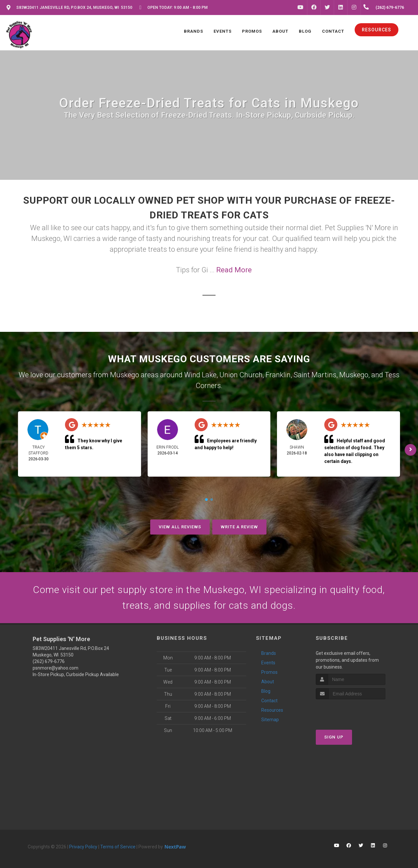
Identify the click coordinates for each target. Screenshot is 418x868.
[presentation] (351, 712)
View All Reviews (180, 527)
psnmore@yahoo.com (56, 668)
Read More (234, 270)
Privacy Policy (83, 847)
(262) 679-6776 (49, 661)
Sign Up (334, 737)
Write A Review (239, 527)
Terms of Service (118, 847)
